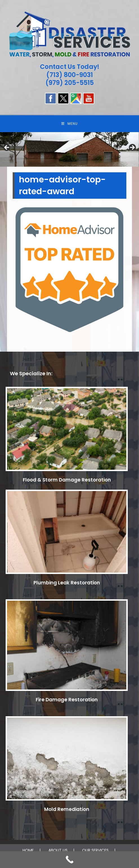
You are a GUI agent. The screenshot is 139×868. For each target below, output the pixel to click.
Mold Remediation (67, 809)
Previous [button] (7, 148)
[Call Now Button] (69, 860)
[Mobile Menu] (69, 124)
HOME (28, 850)
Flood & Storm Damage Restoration (67, 480)
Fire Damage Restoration (67, 700)
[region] (69, 149)
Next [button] (132, 148)
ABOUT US (58, 850)
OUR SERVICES (95, 850)
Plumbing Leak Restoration (67, 583)
